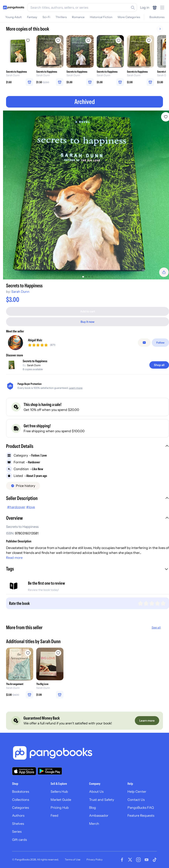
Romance (78, 17)
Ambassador (99, 815)
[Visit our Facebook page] (122, 860)
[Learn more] (147, 721)
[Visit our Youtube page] (147, 860)
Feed (54, 815)
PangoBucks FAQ (141, 808)
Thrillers (61, 17)
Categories (20, 808)
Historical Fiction (101, 17)
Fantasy (32, 17)
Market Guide (61, 800)
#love (31, 507)
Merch (94, 824)
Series (17, 831)
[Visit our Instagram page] (138, 860)
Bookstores (157, 17)
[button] (88, 447)
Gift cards (19, 840)
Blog (93, 808)
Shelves (18, 824)
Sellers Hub (59, 792)
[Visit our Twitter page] (130, 860)
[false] (144, 343)
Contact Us (136, 800)
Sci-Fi (46, 17)
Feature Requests (141, 815)
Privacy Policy (95, 860)
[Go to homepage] (14, 8)
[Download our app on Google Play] (50, 771)
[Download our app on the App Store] (24, 771)
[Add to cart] (88, 311)
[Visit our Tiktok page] (155, 860)
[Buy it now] (88, 322)
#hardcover (16, 507)
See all (156, 627)
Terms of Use (73, 860)
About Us (96, 792)
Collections (21, 800)
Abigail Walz (35, 340)
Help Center (137, 792)
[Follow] (160, 343)
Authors (18, 815)
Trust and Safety (102, 800)
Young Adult (14, 17)
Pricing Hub (60, 808)
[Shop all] (159, 365)
